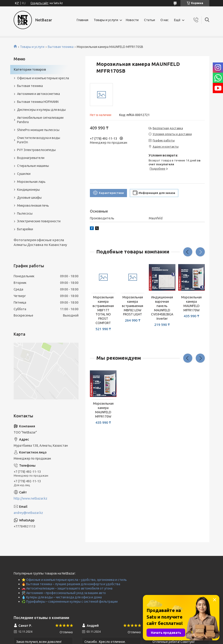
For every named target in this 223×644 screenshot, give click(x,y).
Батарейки (25, 229)
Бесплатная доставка (168, 128)
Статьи (150, 20)
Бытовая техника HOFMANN (38, 102)
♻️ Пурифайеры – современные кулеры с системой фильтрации (70, 602)
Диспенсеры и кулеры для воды (41, 110)
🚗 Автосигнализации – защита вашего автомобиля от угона (67, 588)
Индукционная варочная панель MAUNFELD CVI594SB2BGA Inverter (162, 308)
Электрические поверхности (39, 221)
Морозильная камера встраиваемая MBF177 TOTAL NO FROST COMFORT (103, 310)
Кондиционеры (28, 190)
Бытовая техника (61, 47)
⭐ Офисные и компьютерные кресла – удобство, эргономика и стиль (74, 580)
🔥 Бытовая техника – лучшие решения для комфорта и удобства (71, 584)
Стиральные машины (33, 166)
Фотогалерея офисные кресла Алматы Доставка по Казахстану (40, 242)
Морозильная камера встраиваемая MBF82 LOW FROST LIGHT (133, 306)
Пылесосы (25, 213)
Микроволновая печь (33, 206)
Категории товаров (30, 69)
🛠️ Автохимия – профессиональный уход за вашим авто (64, 593)
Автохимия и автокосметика (38, 94)
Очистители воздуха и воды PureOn (39, 140)
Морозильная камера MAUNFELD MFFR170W (191, 304)
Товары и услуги (106, 20)
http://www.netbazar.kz (30, 498)
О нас (165, 20)
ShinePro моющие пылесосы (38, 130)
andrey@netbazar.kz (28, 513)
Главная (82, 20)
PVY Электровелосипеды (36, 150)
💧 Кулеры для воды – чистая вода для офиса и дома (62, 597)
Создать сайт (39, 3)
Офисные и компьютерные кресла (43, 78)
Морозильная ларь (31, 182)
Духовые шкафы (29, 198)
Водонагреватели (31, 158)
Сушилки (24, 174)
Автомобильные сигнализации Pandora (40, 120)
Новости (132, 20)
